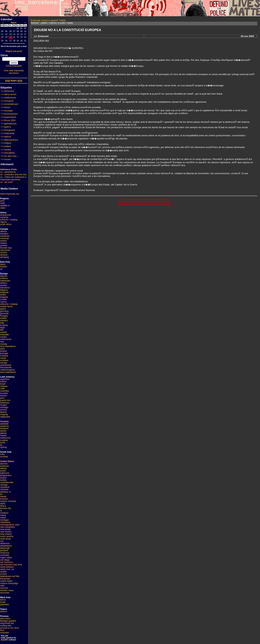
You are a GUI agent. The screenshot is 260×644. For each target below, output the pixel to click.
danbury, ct (5, 492)
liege (2, 328)
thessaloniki (6, 367)
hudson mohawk (8, 501)
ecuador (4, 393)
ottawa (3, 243)
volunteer (5, 633)
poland (3, 351)
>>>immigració (8, 130)
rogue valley (6, 558)
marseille (5, 335)
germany (4, 311)
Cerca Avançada (14, 66)
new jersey (5, 529)
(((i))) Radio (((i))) (14, 81)
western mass (7, 590)
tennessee (5, 579)
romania (4, 356)
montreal (4, 238)
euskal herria (6, 306)
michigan (5, 520)
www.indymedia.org (10, 194)
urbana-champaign (9, 583)
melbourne (5, 438)
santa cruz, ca (7, 569)
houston (4, 499)
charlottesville (7, 482)
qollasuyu (5, 403)
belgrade (4, 292)
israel (3, 602)
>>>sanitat (6, 150)
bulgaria (4, 297)
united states (6, 581)
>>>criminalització (9, 104)
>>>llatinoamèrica (9, 140)
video (3, 208)
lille (2, 330)
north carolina (7, 536)
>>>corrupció (7, 101)
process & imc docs (10, 628)
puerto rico (5, 400)
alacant (4, 276)
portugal (4, 353)
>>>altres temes (8, 94)
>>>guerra (6, 127)
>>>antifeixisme (8, 98)
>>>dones (6, 107)
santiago (4, 407)
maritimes (5, 236)
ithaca (3, 506)
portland (4, 551)
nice (2, 342)
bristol (3, 295)
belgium (4, 290)
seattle (3, 572)
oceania (4, 440)
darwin (3, 431)
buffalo (3, 480)
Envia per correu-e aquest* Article (48, 20)
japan (3, 264)
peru (2, 398)
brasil (3, 384)
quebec (4, 245)
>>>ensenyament (9, 114)
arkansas (5, 466)
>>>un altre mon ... (10, 156)
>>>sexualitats (8, 153)
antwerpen (5, 281)
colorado (4, 489)
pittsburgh (5, 548)
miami (3, 518)
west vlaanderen (8, 372)
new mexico (6, 532)
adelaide (4, 424)
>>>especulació (8, 117)
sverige (4, 363)
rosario (4, 405)
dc (1, 494)
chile (2, 389)
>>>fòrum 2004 (8, 120)
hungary (4, 316)
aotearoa (4, 426)
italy (2, 323)
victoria (4, 253)
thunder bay (6, 248)
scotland (4, 360)
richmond (5, 553)
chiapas (4, 386)
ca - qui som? (7, 182)
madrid (4, 332)
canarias (4, 217)
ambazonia (6, 215)
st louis (4, 574)
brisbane (4, 428)
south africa (6, 224)
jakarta (3, 433)
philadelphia (6, 546)
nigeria (3, 222)
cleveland (5, 487)
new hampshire (7, 527)
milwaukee (5, 522)
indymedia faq (7, 623)
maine (3, 515)
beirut (3, 600)
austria (3, 285)
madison (4, 513)
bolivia (3, 382)
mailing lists (6, 626)
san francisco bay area (11, 565)
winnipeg (4, 257)
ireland (3, 318)
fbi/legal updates (8, 621)
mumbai (4, 457)
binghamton (6, 475)
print (2, 201)
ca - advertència (8, 172)
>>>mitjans (6, 143)
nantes (3, 337)
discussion (5, 619)
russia (3, 358)
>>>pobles (6, 146)
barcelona (5, 288)
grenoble (4, 314)
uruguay (4, 414)
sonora (4, 410)
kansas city (6, 508)
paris (3, 349)
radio (3, 203)
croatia (3, 299)
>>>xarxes (6, 159)
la (1, 511)
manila (3, 267)
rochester (5, 555)
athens (3, 283)
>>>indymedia (8, 133)
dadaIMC (5, 640)
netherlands (6, 339)
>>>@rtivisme (7, 91)
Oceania (4, 421)
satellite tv (5, 206)
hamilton (4, 234)
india (2, 454)
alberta (4, 231)
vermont (4, 588)
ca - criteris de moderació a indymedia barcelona (13, 178)
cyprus (3, 302)
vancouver (5, 250)
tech (2, 630)
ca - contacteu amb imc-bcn (13, 175)
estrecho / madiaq (9, 220)
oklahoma (5, 543)
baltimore (5, 473)
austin (3, 471)
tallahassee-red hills (10, 576)
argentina (5, 379)
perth (3, 443)
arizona (4, 464)
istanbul (4, 321)
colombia (5, 391)
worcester (5, 593)
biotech (4, 612)
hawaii (3, 497)
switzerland (6, 365)
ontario (4, 241)
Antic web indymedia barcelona (14, 72)
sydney (4, 447)
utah (2, 586)
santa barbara (7, 567)
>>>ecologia (7, 111)
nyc (2, 541)
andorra (4, 278)
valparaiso (5, 417)
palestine (5, 604)
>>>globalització (9, 124)
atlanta (3, 468)
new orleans (6, 534)
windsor (4, 255)
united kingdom (7, 370)
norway (4, 344)
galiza (3, 309)
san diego (5, 560)
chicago (4, 485)
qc (1, 269)
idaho (3, 504)
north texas (6, 539)
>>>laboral (6, 137)
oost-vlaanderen (8, 346)
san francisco (7, 562)
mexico (4, 396)
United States (7, 461)
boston (3, 478)
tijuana (3, 412)
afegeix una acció (14, 51)
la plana (4, 325)
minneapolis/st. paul (10, 525)
